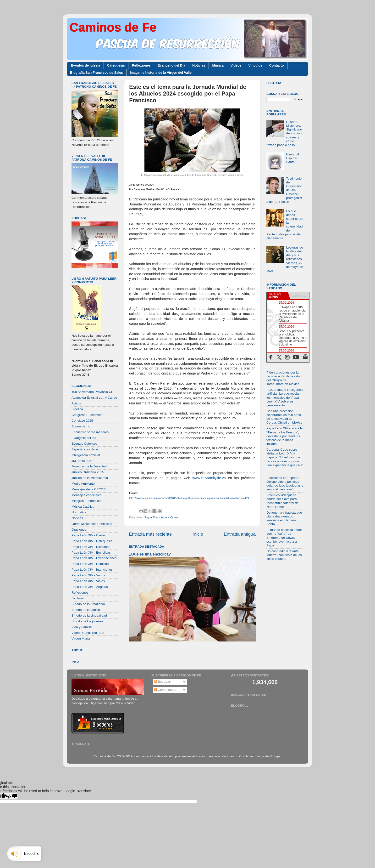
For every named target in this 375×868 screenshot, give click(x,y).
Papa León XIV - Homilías (90, 564)
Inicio (198, 534)
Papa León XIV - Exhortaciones (94, 558)
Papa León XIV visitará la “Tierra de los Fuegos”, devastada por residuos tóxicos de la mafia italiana (285, 436)
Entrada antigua (240, 534)
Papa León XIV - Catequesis (92, 541)
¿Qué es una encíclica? (150, 554)
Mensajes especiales (86, 495)
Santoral (77, 598)
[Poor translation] (12, 796)
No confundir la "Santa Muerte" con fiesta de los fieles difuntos (284, 555)
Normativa (79, 512)
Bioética (77, 409)
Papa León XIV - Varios (88, 575)
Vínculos (255, 65)
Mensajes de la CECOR (89, 489)
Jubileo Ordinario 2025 (88, 472)
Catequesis (116, 65)
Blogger (275, 756)
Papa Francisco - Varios (162, 517)
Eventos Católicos (84, 444)
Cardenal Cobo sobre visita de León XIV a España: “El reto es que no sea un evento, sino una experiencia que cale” (285, 457)
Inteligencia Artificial (86, 455)
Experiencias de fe (85, 449)
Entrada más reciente (150, 534)
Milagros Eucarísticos (87, 501)
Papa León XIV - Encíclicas (91, 553)
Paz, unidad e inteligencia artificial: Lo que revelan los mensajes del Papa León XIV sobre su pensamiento (285, 397)
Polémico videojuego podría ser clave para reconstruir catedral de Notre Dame (282, 501)
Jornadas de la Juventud (89, 466)
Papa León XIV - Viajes (88, 581)
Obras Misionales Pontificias (92, 524)
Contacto (277, 65)
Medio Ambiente (83, 484)
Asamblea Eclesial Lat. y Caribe (94, 398)
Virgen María (81, 638)
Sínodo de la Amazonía (88, 604)
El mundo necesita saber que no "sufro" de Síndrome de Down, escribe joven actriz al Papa (284, 538)
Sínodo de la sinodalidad (89, 616)
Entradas (162, 682)
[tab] (277, 296)
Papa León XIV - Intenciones (92, 570)
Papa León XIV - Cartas (89, 535)
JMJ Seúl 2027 (82, 461)
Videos (236, 65)
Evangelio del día (84, 438)
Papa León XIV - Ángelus (90, 587)
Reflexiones (141, 65)
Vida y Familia (82, 627)
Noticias (199, 65)
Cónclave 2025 (82, 421)
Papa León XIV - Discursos (91, 547)
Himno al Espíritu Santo (292, 158)
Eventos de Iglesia (86, 65)
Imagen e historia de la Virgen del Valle (161, 73)
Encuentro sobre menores (90, 432)
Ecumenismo (81, 426)
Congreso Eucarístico (87, 415)
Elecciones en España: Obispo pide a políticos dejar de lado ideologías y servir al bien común (285, 484)
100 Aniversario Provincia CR (93, 392)
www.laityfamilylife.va (209, 478)
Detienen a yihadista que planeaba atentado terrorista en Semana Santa (284, 518)
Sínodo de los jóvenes (87, 621)
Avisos (76, 403)
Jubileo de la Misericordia (90, 478)
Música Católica (83, 507)
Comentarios (165, 690)
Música (218, 65)
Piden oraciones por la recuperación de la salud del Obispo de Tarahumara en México (284, 378)
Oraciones (79, 530)
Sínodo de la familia (86, 610)
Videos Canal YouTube (88, 633)
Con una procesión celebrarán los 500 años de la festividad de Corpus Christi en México (284, 417)
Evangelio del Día (171, 65)
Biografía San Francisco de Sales (97, 73)
